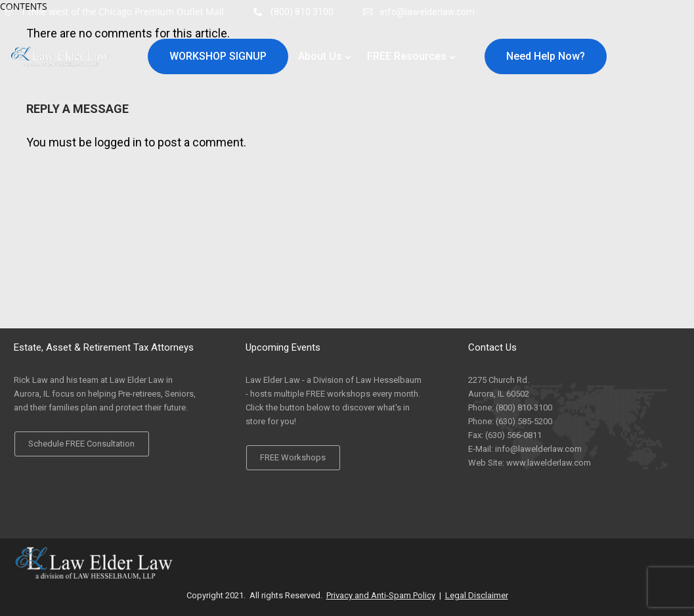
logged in (118, 142)
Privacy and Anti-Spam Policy (381, 595)
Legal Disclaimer (477, 595)
